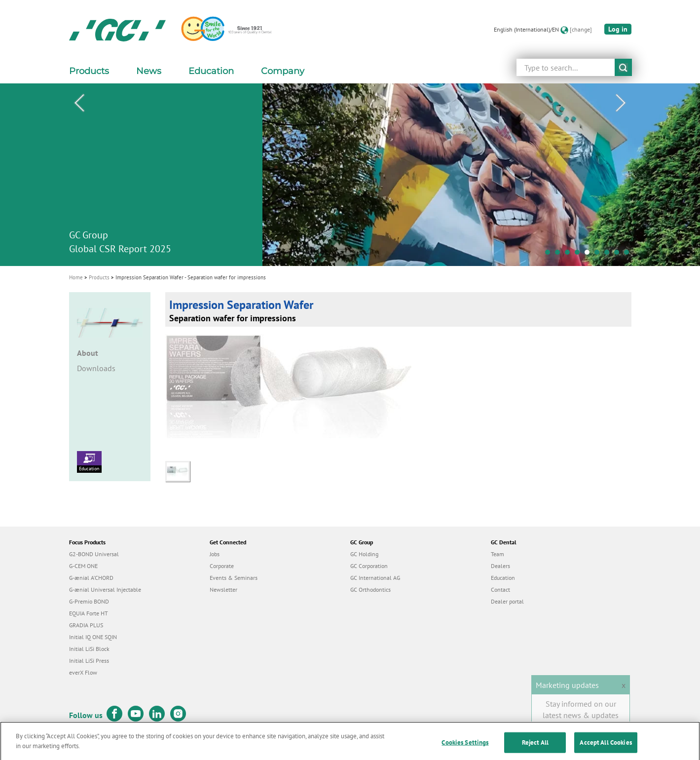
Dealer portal (507, 601)
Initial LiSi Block (89, 649)
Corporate (222, 566)
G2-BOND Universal (94, 554)
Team (497, 554)
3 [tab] (570, 255)
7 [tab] (609, 255)
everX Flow (83, 672)
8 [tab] (619, 255)
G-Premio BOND (89, 601)
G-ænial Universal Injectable (105, 589)
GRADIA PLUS (86, 625)
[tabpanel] (350, 175)
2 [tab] (560, 255)
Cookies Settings (465, 749)
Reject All (535, 749)
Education (89, 461)
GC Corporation (369, 566)
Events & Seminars (234, 578)
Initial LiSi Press (89, 661)
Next (621, 103)
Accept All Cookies (606, 749)
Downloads (96, 368)
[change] (581, 29)
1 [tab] (550, 255)
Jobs (215, 554)
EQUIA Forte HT (89, 613)
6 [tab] (599, 255)
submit (623, 67)
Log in (618, 29)
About (88, 353)
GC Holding (364, 554)
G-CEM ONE (83, 566)
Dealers (500, 566)
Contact (500, 589)
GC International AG (375, 578)
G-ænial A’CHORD (91, 578)
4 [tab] (580, 255)
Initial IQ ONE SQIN (93, 637)
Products (99, 277)
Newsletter (223, 589)
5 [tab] (589, 255)
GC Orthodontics (370, 589)
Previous (79, 103)
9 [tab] (629, 255)
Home (76, 277)
